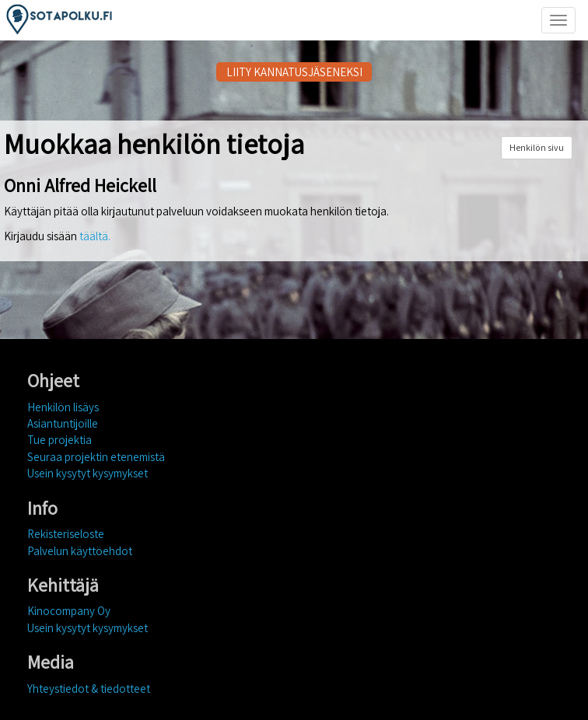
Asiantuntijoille (63, 423)
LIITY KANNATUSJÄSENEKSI (294, 72)
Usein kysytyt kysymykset (87, 473)
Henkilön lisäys (63, 407)
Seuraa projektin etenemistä (96, 457)
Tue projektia (59, 440)
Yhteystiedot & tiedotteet (89, 689)
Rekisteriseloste (66, 534)
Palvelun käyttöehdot (80, 551)
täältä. (95, 236)
